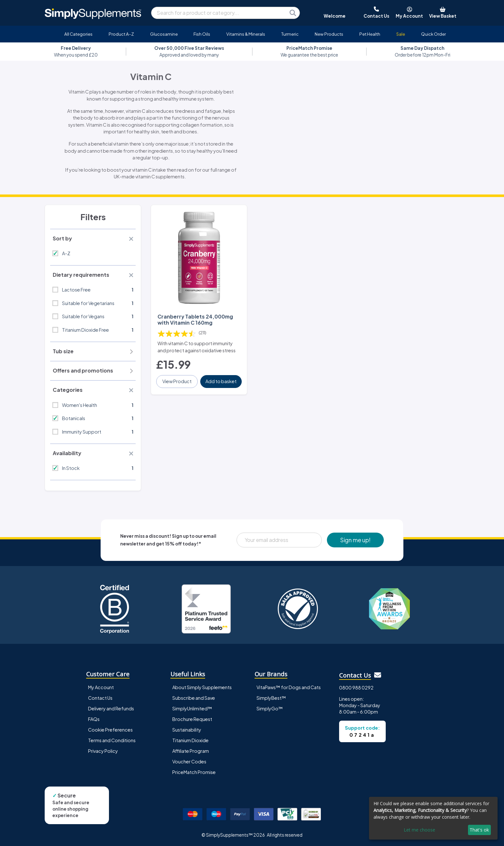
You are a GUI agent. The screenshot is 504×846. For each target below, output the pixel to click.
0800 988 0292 (356, 688)
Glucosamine (164, 34)
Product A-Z (121, 34)
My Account (101, 687)
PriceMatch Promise (194, 772)
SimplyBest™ (271, 698)
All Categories (78, 34)
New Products (329, 34)
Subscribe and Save (194, 698)
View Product (177, 381)
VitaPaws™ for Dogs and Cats (289, 687)
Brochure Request (192, 719)
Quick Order (433, 34)
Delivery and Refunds (111, 708)
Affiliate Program (191, 751)
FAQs (94, 719)
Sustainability (187, 730)
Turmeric (290, 34)
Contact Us (100, 698)
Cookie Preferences (110, 730)
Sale (401, 34)
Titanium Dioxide (190, 740)
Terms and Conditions (112, 740)
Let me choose (419, 830)
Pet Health (370, 34)
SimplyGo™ (270, 708)
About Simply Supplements (202, 687)
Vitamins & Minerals (246, 34)
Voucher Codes (189, 761)
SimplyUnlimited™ (192, 708)
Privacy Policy (103, 751)
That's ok (479, 830)
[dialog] (433, 818)
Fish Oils (202, 34)
